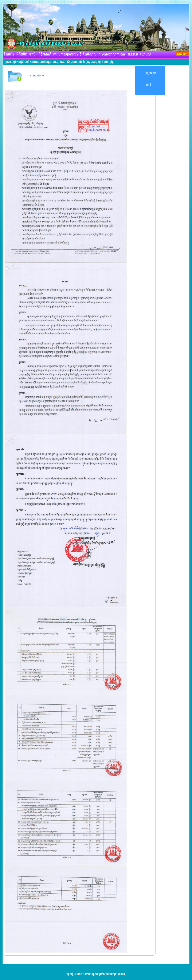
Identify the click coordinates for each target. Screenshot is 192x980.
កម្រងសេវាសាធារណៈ (112, 55)
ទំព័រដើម (9, 55)
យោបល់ (146, 55)
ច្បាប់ (32, 55)
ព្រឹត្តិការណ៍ (44, 55)
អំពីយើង (22, 55)
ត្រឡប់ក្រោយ (151, 73)
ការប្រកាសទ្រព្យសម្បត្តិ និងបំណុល (75, 55)
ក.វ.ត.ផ (133, 55)
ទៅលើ (148, 85)
